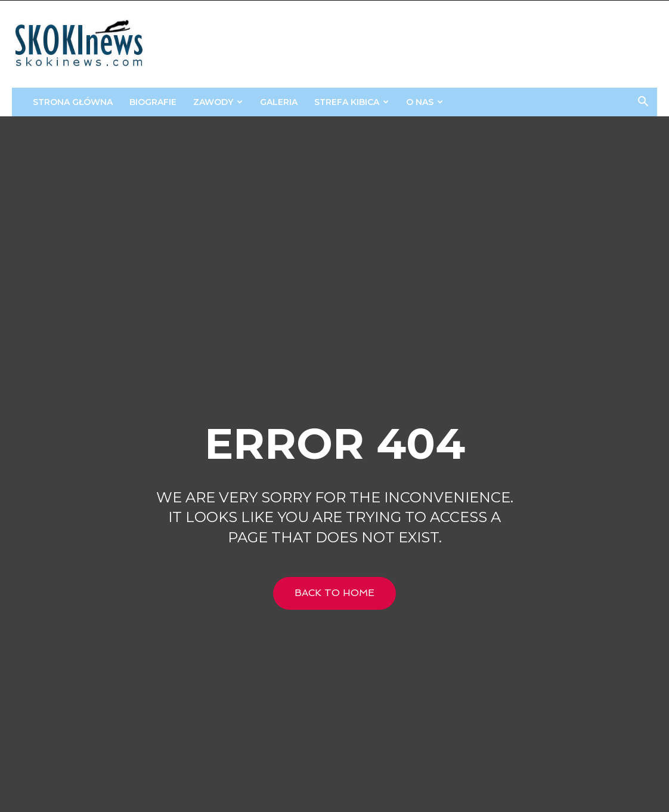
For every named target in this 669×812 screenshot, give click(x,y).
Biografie (153, 102)
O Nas (425, 102)
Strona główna (73, 102)
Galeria (279, 102)
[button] (643, 103)
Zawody (218, 102)
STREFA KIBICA (351, 102)
